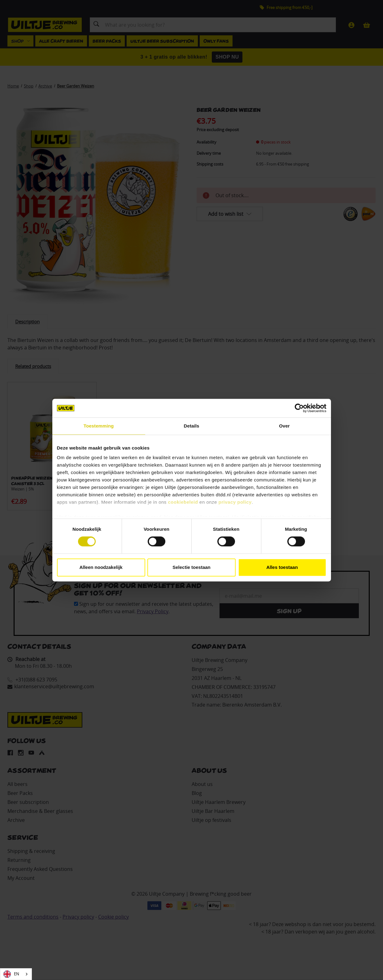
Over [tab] (284, 426)
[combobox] (16, 974)
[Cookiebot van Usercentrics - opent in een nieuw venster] (299, 408)
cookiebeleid (183, 502)
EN (11, 974)
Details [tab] (192, 426)
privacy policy (235, 502)
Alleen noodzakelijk (101, 567)
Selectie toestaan (191, 567)
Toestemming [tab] (99, 426)
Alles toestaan (282, 567)
